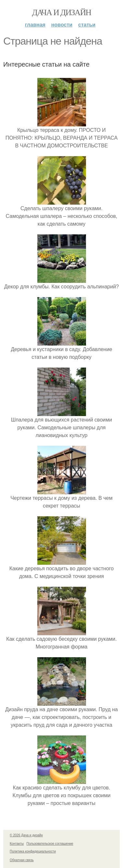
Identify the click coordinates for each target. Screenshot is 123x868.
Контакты (17, 844)
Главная (35, 25)
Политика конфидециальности (33, 851)
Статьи (87, 25)
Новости (62, 25)
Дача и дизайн (62, 12)
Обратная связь (22, 860)
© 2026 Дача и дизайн (26, 835)
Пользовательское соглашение (50, 844)
